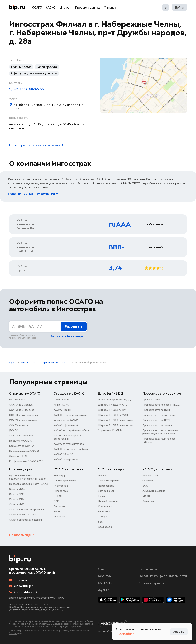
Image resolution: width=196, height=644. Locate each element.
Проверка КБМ (151, 399)
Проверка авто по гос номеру (160, 415)
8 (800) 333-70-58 (24, 592)
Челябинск (104, 511)
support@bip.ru (22, 586)
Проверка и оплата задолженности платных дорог (28, 477)
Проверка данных (88, 7)
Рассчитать (74, 326)
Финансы (110, 7)
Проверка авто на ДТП (156, 420)
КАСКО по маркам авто (67, 459)
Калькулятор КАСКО (66, 420)
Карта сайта (148, 569)
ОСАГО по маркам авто (23, 420)
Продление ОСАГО (21, 441)
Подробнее (126, 634)
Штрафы (65, 7)
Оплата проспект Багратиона (26, 509)
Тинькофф (59, 475)
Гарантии (105, 576)
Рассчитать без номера (67, 336)
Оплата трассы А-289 (22, 515)
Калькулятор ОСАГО (21, 446)
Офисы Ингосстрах (53, 362)
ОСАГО (37, 7)
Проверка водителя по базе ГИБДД (159, 440)
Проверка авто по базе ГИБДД (161, 405)
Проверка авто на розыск (157, 425)
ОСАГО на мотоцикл (21, 435)
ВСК (56, 501)
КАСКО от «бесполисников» (70, 415)
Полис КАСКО (62, 399)
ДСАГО (14, 430)
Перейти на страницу (33, 194)
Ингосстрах (28, 362)
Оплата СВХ (16, 494)
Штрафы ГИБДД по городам (115, 425)
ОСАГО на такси (19, 425)
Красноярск (105, 506)
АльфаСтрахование (65, 481)
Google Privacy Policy (65, 631)
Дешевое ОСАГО (19, 456)
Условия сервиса (151, 583)
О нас (102, 569)
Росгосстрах (61, 486)
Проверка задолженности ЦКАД (29, 484)
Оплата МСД (17, 489)
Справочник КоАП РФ (111, 430)
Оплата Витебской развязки (26, 520)
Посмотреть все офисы (36, 145)
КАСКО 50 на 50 (63, 454)
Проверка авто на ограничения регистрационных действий (160, 432)
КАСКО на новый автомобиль (71, 449)
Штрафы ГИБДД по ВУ (112, 410)
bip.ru (12, 362)
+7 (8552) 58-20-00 (26, 89)
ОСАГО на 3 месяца (21, 405)
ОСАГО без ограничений (23, 415)
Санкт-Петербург (109, 481)
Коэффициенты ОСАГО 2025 (26, 461)
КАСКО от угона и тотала (69, 444)
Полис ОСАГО (18, 399)
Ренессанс (60, 516)
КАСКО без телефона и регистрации (67, 437)
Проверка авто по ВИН (156, 410)
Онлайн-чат (20, 580)
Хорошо (179, 632)
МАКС (57, 511)
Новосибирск (106, 486)
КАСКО (51, 7)
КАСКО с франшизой (66, 425)
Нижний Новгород (109, 501)
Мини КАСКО (61, 405)
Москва (103, 475)
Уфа (100, 522)
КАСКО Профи (62, 410)
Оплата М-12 (17, 504)
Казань (102, 496)
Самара (102, 516)
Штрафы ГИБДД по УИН (113, 415)
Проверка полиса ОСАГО (24, 451)
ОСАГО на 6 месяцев (22, 410)
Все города (105, 527)
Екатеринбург (106, 491)
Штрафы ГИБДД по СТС (113, 405)
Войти (179, 7)
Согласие (59, 506)
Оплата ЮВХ (17, 499)
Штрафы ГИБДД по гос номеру (117, 420)
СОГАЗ (58, 496)
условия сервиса (30, 338)
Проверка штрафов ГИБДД (114, 399)
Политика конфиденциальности (163, 576)
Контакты (105, 583)
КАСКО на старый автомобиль (71, 430)
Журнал (104, 590)
